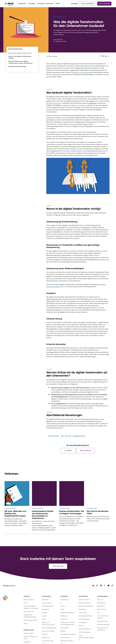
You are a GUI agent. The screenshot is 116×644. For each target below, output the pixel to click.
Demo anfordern (88, 4)
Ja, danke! (68, 451)
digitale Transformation (82, 72)
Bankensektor (98, 108)
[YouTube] (109, 586)
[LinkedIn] (93, 586)
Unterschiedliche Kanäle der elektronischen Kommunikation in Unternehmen (43, 515)
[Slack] (9, 4)
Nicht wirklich (86, 451)
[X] (105, 586)
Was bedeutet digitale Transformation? (20, 53)
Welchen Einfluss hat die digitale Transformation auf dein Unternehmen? (20, 62)
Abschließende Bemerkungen (17, 66)
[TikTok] (112, 586)
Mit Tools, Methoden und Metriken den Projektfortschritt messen (15, 514)
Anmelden (74, 4)
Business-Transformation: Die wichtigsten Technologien (72, 512)
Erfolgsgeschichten (79, 436)
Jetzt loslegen (104, 4)
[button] (9, 586)
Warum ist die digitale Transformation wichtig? (20, 57)
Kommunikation (54, 436)
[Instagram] (97, 586)
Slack (67, 151)
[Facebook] (101, 586)
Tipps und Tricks (66, 436)
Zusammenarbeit (60, 17)
